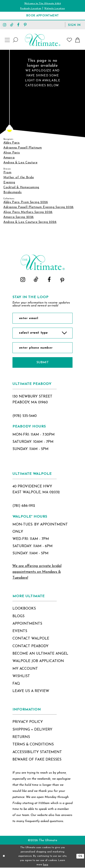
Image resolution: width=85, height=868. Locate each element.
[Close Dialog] (4, 856)
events (20, 631)
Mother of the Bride (19, 177)
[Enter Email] (42, 318)
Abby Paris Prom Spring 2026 (26, 202)
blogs (18, 617)
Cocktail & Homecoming (21, 187)
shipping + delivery (32, 730)
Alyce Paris (12, 153)
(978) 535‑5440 (25, 416)
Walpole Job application (38, 661)
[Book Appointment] (42, 16)
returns (21, 737)
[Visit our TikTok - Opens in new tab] (12, 25)
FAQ (16, 684)
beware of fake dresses (37, 760)
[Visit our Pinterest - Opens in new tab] (25, 25)
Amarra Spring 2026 (19, 217)
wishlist (21, 676)
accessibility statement (37, 752)
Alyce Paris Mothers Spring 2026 (28, 212)
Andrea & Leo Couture (20, 163)
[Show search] (16, 40)
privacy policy (28, 722)
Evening (9, 182)
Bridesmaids (13, 192)
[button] (74, 25)
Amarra (9, 158)
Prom (7, 172)
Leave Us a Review (31, 691)
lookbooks (24, 609)
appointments (27, 624)
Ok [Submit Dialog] (80, 856)
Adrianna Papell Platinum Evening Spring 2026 (39, 207)
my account (25, 669)
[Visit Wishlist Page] (70, 40)
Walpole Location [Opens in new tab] (55, 8)
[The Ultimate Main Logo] (43, 40)
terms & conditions (33, 745)
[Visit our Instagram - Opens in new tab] (5, 25)
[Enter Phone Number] (42, 348)
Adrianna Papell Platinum (23, 148)
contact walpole (31, 639)
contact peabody (30, 646)
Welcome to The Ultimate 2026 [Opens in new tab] (42, 3)
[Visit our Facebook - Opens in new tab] (18, 25)
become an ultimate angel (40, 654)
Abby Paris (12, 143)
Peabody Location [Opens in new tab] (31, 8)
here (46, 865)
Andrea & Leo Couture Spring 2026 (30, 222)
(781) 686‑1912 (24, 506)
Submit (43, 363)
